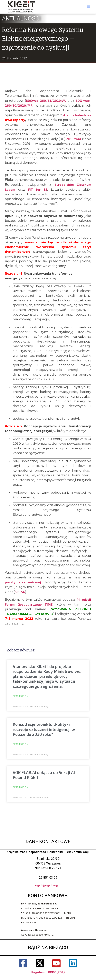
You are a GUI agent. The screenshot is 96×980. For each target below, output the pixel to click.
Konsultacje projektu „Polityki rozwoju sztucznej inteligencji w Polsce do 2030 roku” (44, 729)
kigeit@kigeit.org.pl (48, 885)
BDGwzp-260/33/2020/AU (46, 100)
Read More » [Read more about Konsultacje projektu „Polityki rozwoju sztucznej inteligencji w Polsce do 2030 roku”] (20, 744)
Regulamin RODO (44, 972)
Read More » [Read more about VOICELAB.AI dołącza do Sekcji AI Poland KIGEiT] (20, 787)
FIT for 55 (38, 189)
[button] (88, 7)
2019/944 (74, 139)
